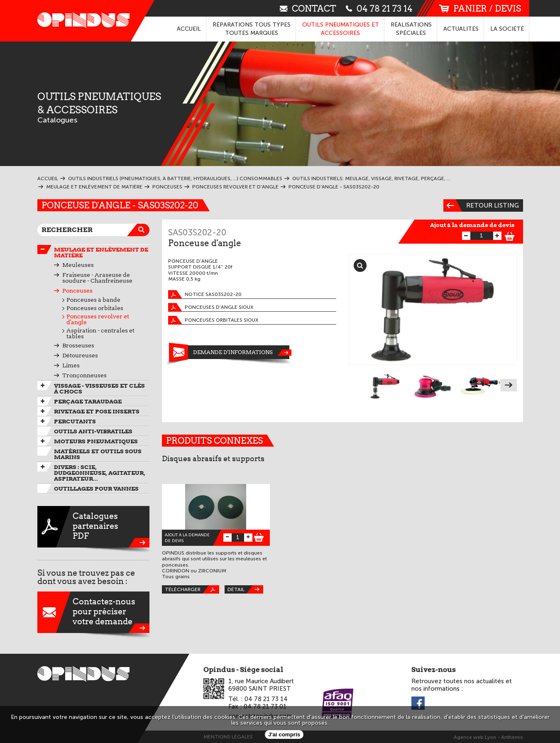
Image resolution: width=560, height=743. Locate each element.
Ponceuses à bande (93, 300)
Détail (245, 589)
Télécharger (192, 589)
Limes (71, 365)
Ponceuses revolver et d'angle (98, 319)
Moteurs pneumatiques (96, 441)
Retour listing (481, 205)
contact (308, 8)
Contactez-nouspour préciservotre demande (93, 612)
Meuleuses (78, 265)
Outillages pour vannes (96, 489)
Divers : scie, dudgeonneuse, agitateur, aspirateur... (100, 473)
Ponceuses (77, 291)
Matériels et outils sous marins (98, 454)
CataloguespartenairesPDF (93, 527)
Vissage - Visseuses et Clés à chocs (99, 389)
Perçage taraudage (88, 401)
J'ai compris (284, 734)
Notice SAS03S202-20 (205, 295)
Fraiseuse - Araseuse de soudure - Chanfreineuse (97, 278)
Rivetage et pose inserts (97, 411)
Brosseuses (78, 345)
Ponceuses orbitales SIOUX (213, 320)
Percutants (75, 421)
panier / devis (480, 9)
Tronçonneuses (84, 375)
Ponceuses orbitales (95, 308)
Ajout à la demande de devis (472, 225)
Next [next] (509, 385)
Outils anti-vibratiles (93, 431)
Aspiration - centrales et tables (100, 333)
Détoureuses (80, 355)
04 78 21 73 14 (379, 8)
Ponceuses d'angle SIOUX (211, 307)
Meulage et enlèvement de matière (101, 252)
